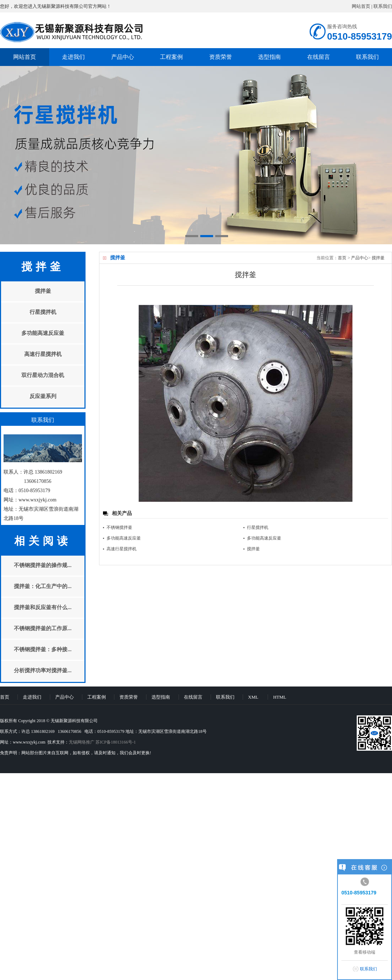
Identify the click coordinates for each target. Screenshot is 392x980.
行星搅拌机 (258, 527)
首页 (342, 258)
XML (253, 697)
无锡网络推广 (82, 742)
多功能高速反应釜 (124, 538)
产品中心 (123, 57)
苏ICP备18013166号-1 (116, 742)
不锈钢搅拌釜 (119, 527)
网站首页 (361, 6)
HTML (280, 697)
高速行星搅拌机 (122, 549)
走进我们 (73, 57)
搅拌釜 (378, 258)
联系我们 (383, 6)
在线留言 (319, 57)
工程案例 (171, 57)
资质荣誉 (221, 57)
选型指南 (269, 57)
